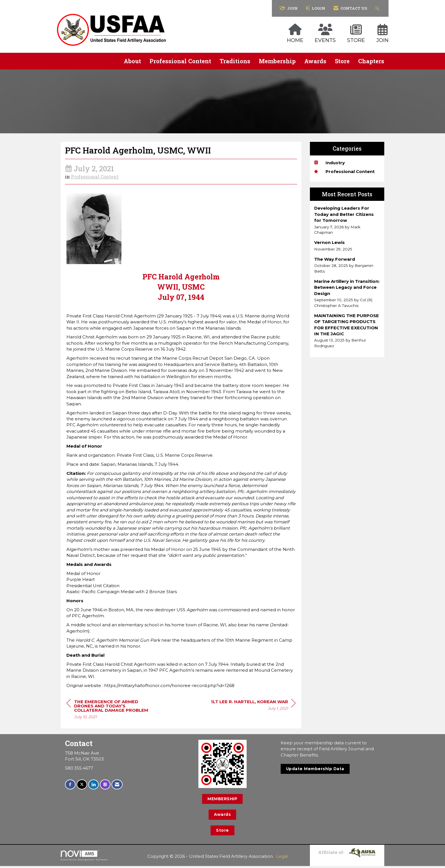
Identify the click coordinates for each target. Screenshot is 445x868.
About (132, 61)
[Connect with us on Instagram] (105, 787)
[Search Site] (378, 8)
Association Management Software (84, 858)
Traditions (235, 61)
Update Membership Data (315, 771)
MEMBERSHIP (222, 801)
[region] (253, 708)
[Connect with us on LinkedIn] (94, 787)
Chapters (371, 61)
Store (342, 61)
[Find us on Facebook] (70, 787)
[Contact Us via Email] (117, 787)
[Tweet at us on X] (82, 787)
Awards (315, 61)
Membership (277, 61)
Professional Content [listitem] (344, 171)
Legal (282, 858)
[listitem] (347, 220)
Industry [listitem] (329, 163)
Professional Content (180, 61)
